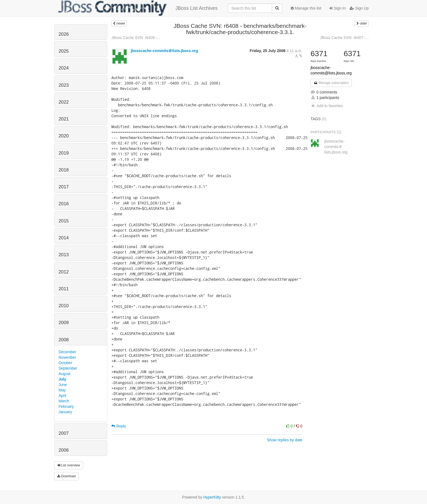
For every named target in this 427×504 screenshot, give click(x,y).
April (62, 396)
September (68, 368)
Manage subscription (331, 83)
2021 (64, 119)
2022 (64, 102)
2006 (64, 450)
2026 (64, 34)
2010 (64, 306)
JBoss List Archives (138, 8)
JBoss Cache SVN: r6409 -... (136, 38)
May (62, 390)
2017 (64, 187)
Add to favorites (327, 106)
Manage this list (306, 8)
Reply (119, 426)
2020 (64, 136)
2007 (64, 433)
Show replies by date (285, 440)
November (67, 357)
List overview (69, 465)
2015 (64, 221)
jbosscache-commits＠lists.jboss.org (164, 51)
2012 (64, 272)
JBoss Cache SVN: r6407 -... (344, 38)
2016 (64, 204)
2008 (64, 340)
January (65, 412)
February (66, 406)
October (65, 363)
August (65, 374)
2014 (64, 238)
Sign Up (359, 8)
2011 (64, 289)
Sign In (338, 8)
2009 (64, 323)
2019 (64, 153)
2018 (64, 170)
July (62, 379)
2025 (64, 51)
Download (66, 476)
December (67, 352)
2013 (64, 255)
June (63, 385)
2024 (64, 68)
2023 (64, 85)
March (64, 401)
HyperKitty (212, 497)
